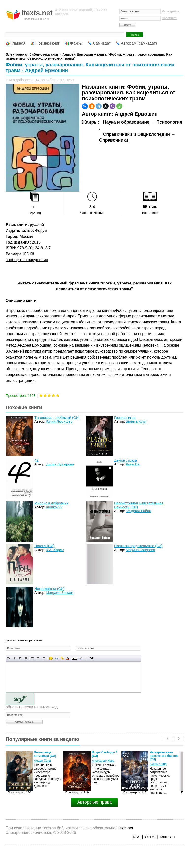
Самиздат (102, 43)
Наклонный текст (14, 658)
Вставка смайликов (51, 658)
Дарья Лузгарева (60, 464)
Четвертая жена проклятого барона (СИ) (164, 756)
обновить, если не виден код (32, 707)
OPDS (150, 837)
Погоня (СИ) (44, 546)
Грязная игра (125, 418)
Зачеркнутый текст (26, 658)
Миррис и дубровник (51, 503)
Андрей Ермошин (136, 114)
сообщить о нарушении (27, 260)
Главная (18, 43)
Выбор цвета (68, 658)
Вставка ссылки (56, 658)
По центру (38, 658)
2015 (36, 242)
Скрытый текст (75, 658)
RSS (137, 837)
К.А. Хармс (55, 550)
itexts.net (125, 828)
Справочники (114, 140)
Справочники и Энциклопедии (136, 134)
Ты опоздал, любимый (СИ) (57, 418)
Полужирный (9, 658)
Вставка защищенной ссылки (62, 658)
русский (37, 225)
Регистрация (171, 11)
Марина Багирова (140, 550)
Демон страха (126, 460)
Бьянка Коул (136, 421)
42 (36, 460)
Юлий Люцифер (59, 421)
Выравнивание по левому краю (33, 658)
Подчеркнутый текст (20, 658)
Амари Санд (42, 761)
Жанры (76, 43)
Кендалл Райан (138, 511)
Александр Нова (103, 761)
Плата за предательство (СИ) (138, 546)
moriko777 (54, 507)
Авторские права (94, 802)
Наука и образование (126, 122)
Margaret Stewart (60, 593)
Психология (169, 122)
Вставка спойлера (92, 658)
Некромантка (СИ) (49, 589)
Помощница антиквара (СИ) (45, 754)
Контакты (168, 837)
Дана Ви (133, 464)
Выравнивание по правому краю (44, 658)
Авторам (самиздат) (139, 43)
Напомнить (170, 18)
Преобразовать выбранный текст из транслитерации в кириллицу (86, 658)
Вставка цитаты (80, 658)
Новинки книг (48, 43)
